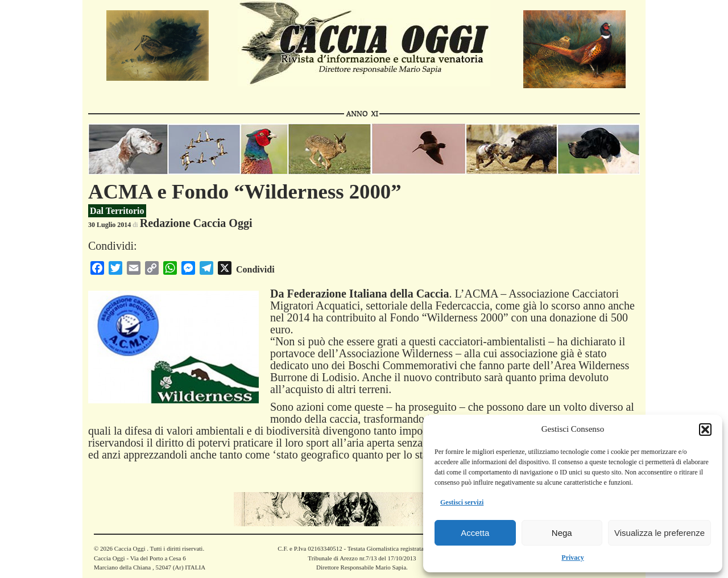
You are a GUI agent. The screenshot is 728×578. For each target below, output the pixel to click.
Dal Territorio (117, 211)
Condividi (255, 269)
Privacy (572, 558)
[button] (705, 430)
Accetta (475, 533)
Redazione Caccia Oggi (196, 223)
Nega (562, 533)
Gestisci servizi (462, 502)
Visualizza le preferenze (659, 533)
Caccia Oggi (130, 548)
